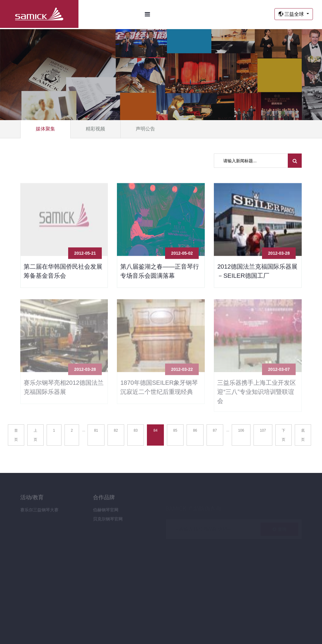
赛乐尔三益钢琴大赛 (39, 512)
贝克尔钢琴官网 (108, 521)
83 (136, 430)
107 (263, 430)
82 (116, 430)
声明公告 (145, 129)
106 (241, 430)
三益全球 (292, 14)
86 (195, 430)
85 (175, 430)
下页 (284, 435)
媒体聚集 (45, 129)
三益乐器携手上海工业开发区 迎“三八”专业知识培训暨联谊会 (257, 394)
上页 (35, 435)
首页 (16, 435)
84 (155, 430)
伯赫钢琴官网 (106, 512)
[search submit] (295, 161)
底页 (303, 435)
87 (215, 430)
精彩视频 (95, 129)
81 (96, 430)
